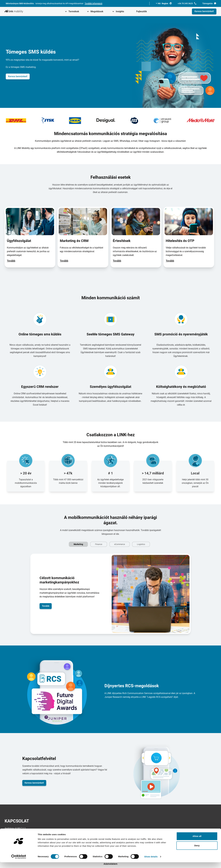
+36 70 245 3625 (187, 3)
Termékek (74, 11)
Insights (120, 11)
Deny (197, 851)
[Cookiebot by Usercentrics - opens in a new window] (19, 862)
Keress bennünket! (204, 11)
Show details (151, 862)
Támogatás (209, 3)
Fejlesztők (142, 11)
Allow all (197, 842)
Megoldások (97, 11)
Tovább (11, 261)
